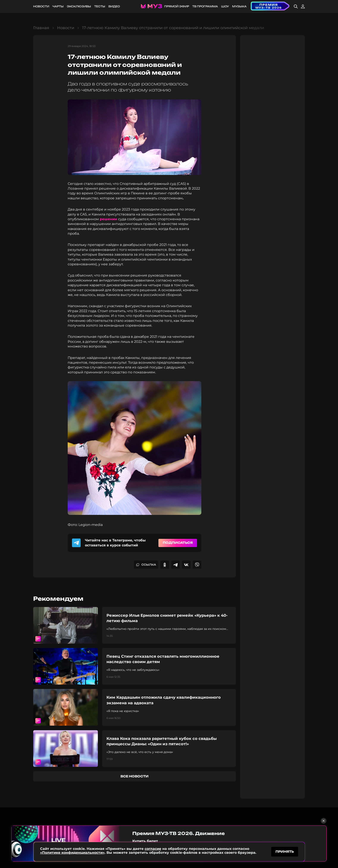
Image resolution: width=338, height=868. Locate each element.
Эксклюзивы (79, 6)
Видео (114, 6)
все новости (135, 776)
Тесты (100, 6)
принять (285, 851)
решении (109, 219)
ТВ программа (205, 6)
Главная (41, 28)
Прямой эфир (177, 6)
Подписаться (178, 543)
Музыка (239, 6)
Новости (41, 6)
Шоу (225, 6)
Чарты (58, 6)
